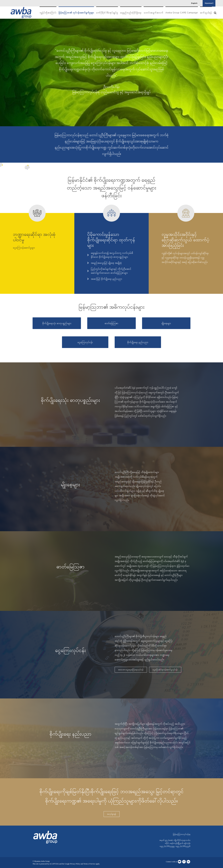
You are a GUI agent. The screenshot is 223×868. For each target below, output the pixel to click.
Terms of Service (89, 864)
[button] (215, 13)
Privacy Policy (75, 864)
